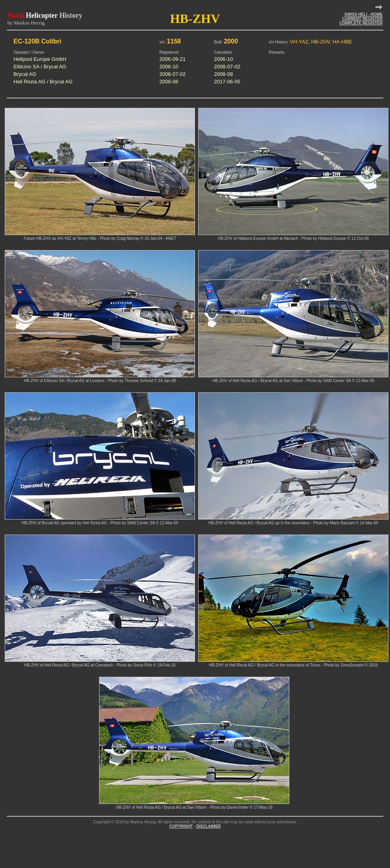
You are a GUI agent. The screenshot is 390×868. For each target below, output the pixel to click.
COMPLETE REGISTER (361, 23)
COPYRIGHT (181, 826)
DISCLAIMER (208, 826)
